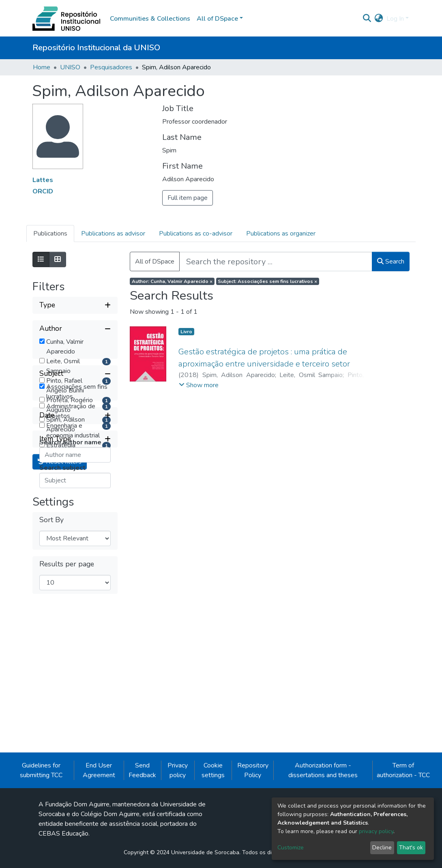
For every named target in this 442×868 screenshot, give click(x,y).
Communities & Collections (150, 19)
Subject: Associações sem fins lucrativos (267, 281)
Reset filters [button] (60, 660)
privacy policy (376, 831)
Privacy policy (178, 830)
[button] (379, 19)
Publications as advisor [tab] (113, 234)
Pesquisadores (111, 67)
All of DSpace (155, 261)
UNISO (70, 67)
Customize (291, 848)
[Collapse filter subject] (75, 481)
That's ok (411, 848)
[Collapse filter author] (75, 329)
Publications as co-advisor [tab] (196, 234)
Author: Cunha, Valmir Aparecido (172, 281)
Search (391, 261)
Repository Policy (253, 830)
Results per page (67, 763)
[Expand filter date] (75, 614)
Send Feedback (142, 830)
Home (42, 67)
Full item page (188, 198)
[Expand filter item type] (75, 638)
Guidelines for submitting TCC (41, 830)
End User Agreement (99, 830)
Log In (395, 19)
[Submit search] (367, 19)
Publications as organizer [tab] (281, 234)
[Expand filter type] (75, 305)
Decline (382, 848)
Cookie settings (213, 830)
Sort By (51, 719)
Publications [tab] (50, 234)
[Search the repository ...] (276, 261)
